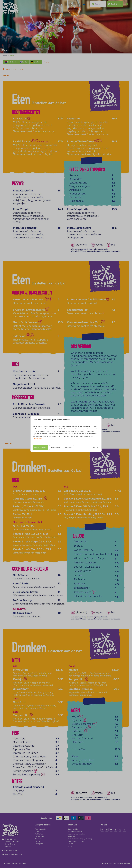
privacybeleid (37, 439)
